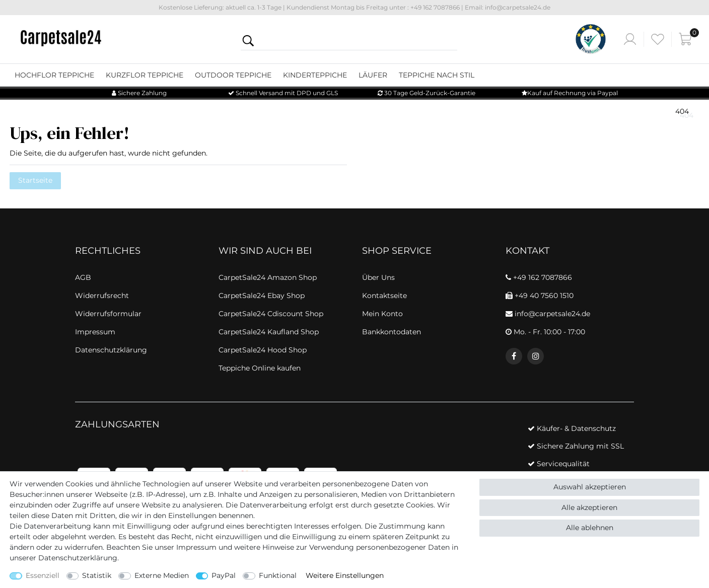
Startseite (35, 180)
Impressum (196, 547)
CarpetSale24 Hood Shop (263, 350)
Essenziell (43, 575)
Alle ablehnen (590, 528)
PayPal (224, 575)
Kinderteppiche (315, 75)
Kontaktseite (384, 296)
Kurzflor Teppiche (145, 75)
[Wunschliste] (658, 39)
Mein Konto (382, 314)
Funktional (278, 575)
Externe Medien (162, 575)
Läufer (373, 75)
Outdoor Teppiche (233, 75)
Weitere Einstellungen (345, 575)
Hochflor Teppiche (54, 75)
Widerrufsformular (108, 314)
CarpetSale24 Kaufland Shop (269, 332)
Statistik (97, 575)
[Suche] (248, 41)
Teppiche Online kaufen (260, 368)
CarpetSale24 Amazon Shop (268, 277)
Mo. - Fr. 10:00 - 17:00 (545, 332)
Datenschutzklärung (111, 350)
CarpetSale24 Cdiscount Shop (271, 314)
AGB (83, 277)
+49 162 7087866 (539, 277)
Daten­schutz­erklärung (78, 558)
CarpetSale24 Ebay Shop (262, 296)
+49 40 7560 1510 (540, 296)
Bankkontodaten (392, 332)
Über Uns (378, 277)
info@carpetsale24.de (548, 314)
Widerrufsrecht (102, 296)
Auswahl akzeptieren (590, 487)
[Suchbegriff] (357, 41)
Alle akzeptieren (589, 507)
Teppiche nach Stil (437, 75)
